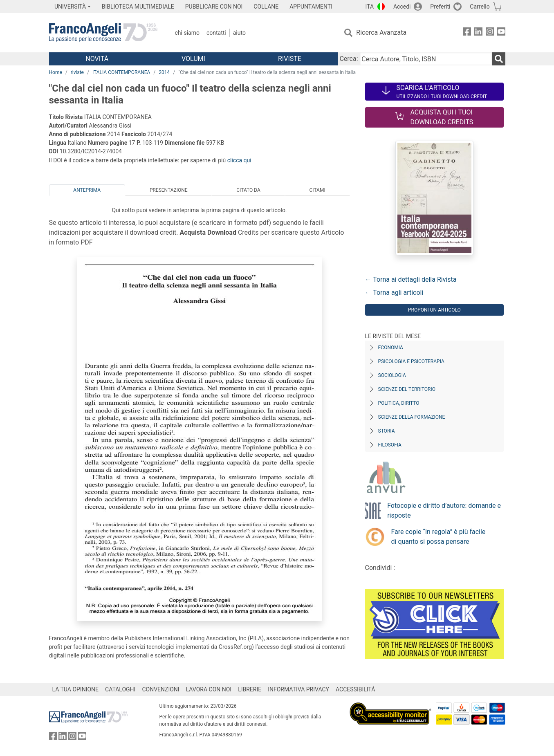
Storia (387, 431)
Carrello (480, 7)
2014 (164, 72)
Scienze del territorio (407, 389)
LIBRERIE (250, 689)
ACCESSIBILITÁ (355, 689)
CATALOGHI (120, 689)
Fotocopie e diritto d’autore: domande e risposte (444, 510)
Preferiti (440, 7)
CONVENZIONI (160, 689)
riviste (77, 72)
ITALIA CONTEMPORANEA (121, 72)
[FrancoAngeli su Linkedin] (478, 33)
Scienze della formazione (412, 417)
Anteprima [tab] (87, 190)
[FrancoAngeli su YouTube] (501, 33)
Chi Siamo (187, 33)
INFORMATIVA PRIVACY (298, 689)
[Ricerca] (499, 59)
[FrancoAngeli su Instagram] (490, 33)
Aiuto (239, 33)
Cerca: (349, 59)
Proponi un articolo (434, 310)
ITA (370, 7)
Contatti (216, 33)
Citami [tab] (317, 190)
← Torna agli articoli (394, 293)
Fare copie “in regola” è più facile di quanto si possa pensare (438, 537)
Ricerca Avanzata (381, 33)
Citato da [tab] (248, 190)
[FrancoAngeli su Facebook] (467, 33)
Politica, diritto (399, 403)
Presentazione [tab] (169, 190)
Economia (391, 348)
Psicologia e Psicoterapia (411, 361)
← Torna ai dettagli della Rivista (411, 279)
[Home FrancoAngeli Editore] (103, 33)
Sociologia (392, 375)
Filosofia (390, 445)
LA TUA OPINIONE (76, 689)
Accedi (402, 7)
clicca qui (239, 160)
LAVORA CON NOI (209, 689)
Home (56, 72)
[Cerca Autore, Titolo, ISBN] (426, 59)
